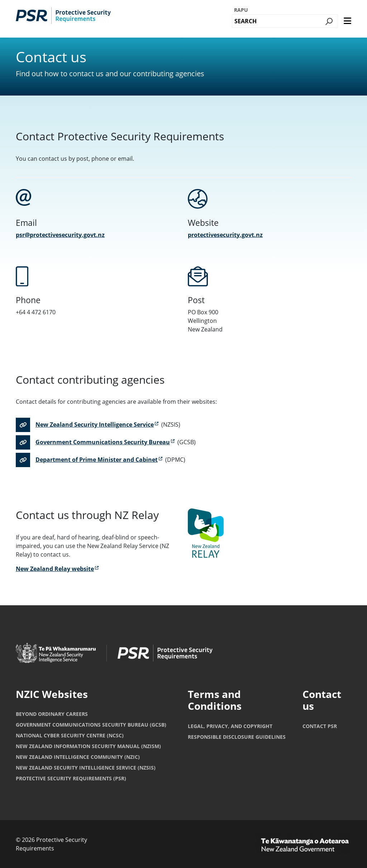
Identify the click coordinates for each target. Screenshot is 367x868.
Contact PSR (320, 726)
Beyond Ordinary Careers (52, 714)
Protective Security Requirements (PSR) (71, 778)
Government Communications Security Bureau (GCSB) (91, 725)
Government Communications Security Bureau (103, 442)
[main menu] (347, 21)
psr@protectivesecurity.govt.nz (60, 235)
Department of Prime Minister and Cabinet (97, 460)
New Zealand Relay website (55, 569)
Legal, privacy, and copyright (230, 726)
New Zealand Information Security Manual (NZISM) (88, 746)
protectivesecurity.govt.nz (225, 235)
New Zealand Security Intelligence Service (95, 425)
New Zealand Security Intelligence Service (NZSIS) (86, 768)
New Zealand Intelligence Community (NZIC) (78, 757)
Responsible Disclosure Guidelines (237, 737)
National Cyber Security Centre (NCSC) (70, 735)
